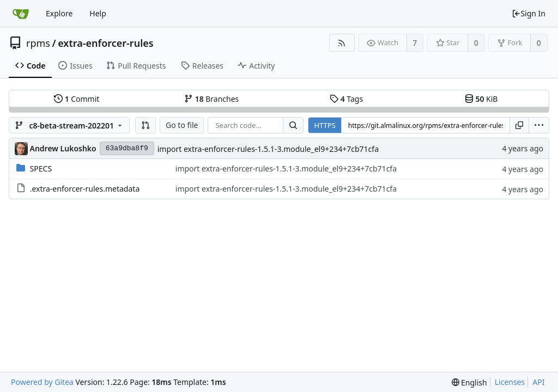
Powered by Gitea (42, 382)
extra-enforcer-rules (105, 43)
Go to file (182, 125)
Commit (77, 99)
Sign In (529, 13)
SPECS (41, 169)
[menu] (539, 125)
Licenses (510, 382)
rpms (38, 43)
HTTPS (325, 125)
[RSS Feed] (342, 43)
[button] (145, 125)
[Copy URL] (519, 125)
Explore (59, 13)
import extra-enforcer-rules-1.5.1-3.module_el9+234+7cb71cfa (268, 149)
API (538, 382)
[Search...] (293, 125)
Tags (346, 99)
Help (98, 13)
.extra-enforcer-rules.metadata (85, 189)
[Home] (21, 14)
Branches (211, 99)
